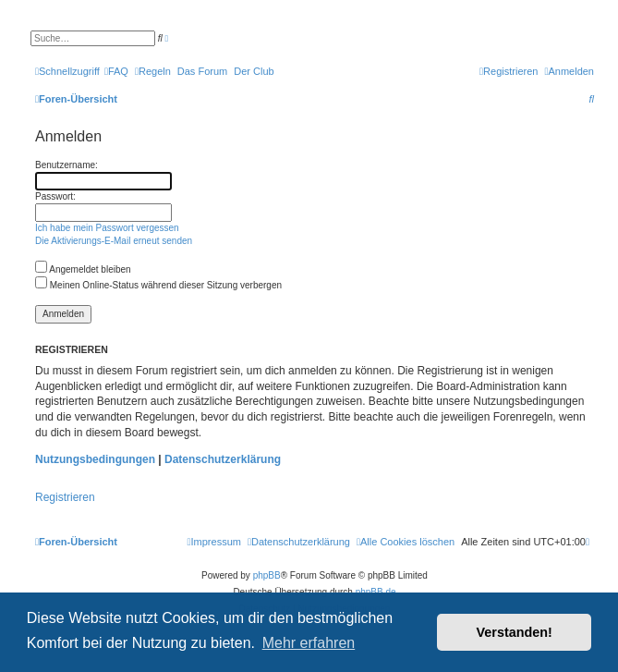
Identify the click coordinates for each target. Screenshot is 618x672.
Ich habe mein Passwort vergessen (107, 228)
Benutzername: (67, 165)
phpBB (267, 575)
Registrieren (65, 497)
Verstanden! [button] (515, 632)
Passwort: (55, 196)
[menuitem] (116, 71)
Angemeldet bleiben (83, 269)
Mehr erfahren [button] (309, 643)
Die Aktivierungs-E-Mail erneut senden (114, 241)
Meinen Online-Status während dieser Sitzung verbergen (158, 285)
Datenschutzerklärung (223, 459)
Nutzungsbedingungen (95, 459)
